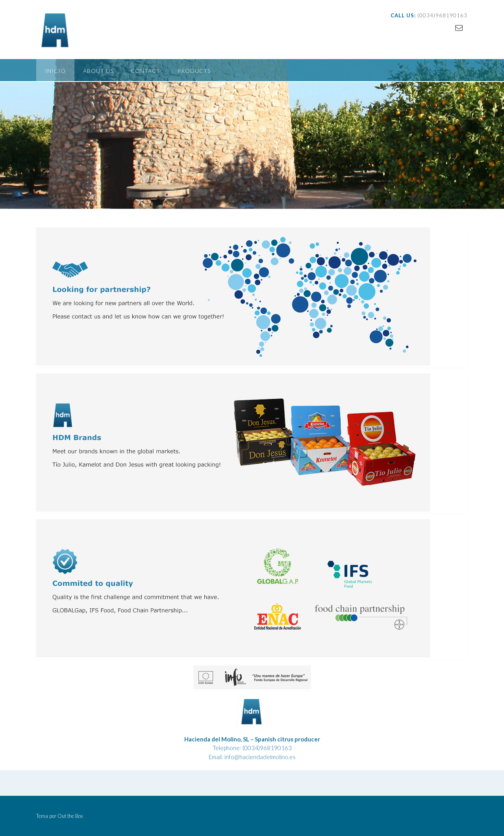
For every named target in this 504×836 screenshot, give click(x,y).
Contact (145, 71)
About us (98, 71)
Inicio (55, 71)
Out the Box (70, 816)
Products (194, 71)
